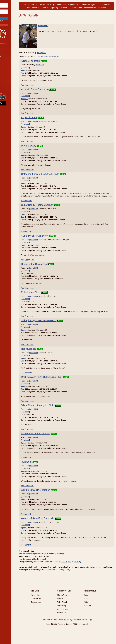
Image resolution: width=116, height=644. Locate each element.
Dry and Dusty (38, 146)
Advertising (67, 611)
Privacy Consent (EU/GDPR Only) (84, 625)
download (35, 67)
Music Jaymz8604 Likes (58, 56)
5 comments (36, 234)
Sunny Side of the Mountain (45, 439)
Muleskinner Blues (40, 295)
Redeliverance (38, 354)
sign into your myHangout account (69, 31)
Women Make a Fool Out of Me (47, 523)
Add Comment (37, 85)
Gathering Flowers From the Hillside (49, 174)
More (7, 75)
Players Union (69, 600)
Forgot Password (13, 21)
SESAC (86, 567)
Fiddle (89, 607)
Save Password (9, 15)
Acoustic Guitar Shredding (44, 89)
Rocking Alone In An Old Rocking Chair (51, 382)
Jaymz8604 (53, 26)
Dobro (89, 604)
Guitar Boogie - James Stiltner (46, 208)
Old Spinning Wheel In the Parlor (48, 326)
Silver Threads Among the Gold (47, 411)
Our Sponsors (69, 614)
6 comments (36, 203)
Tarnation (35, 467)
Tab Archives (45, 607)
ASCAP (73, 567)
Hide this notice (108, 8)
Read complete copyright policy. (78, 575)
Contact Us (68, 618)
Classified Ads (45, 604)
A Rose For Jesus (40, 61)
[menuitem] (13, 50)
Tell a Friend (68, 607)
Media (8, 69)
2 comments (36, 378)
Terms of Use (52, 625)
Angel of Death (38, 117)
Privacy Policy (64, 625)
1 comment (35, 463)
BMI (79, 567)
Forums (9, 50)
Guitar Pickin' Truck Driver (44, 238)
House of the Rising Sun (43, 267)
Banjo (89, 600)
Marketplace (11, 56)
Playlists (51, 53)
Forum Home (45, 600)
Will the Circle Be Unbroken (45, 495)
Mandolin (90, 611)
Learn (8, 63)
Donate (66, 604)
